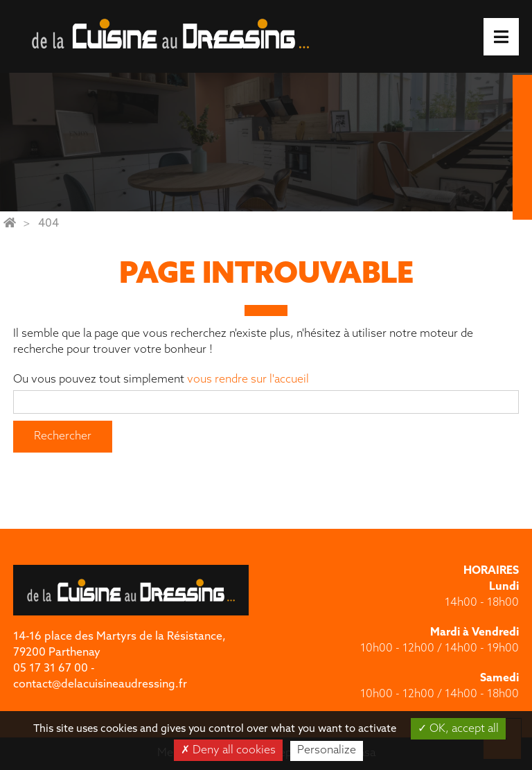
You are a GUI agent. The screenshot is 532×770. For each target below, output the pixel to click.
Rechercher (63, 437)
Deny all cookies (228, 750)
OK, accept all (458, 728)
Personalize (327, 751)
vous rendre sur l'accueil (248, 380)
